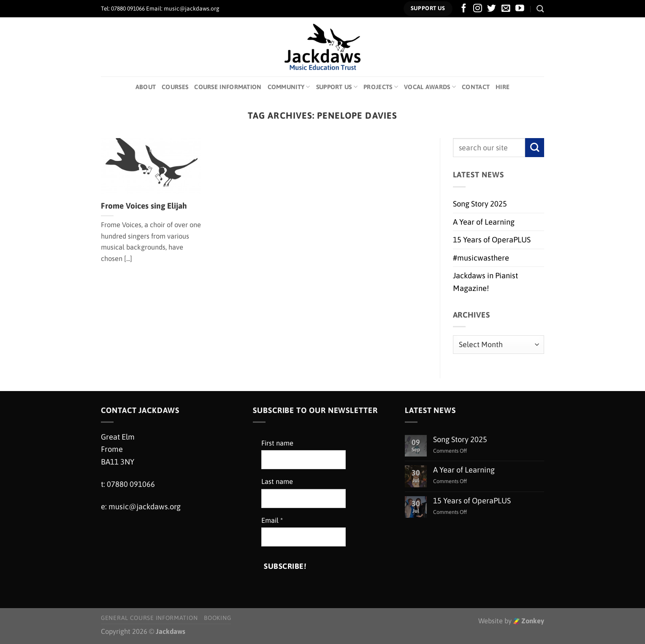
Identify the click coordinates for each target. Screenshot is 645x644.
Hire (503, 87)
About (146, 87)
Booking (217, 618)
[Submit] (535, 148)
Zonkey (529, 621)
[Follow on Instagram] (478, 9)
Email (272, 520)
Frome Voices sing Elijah (144, 206)
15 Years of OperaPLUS (492, 240)
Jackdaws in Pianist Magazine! (485, 282)
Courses (175, 87)
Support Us (337, 87)
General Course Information (149, 618)
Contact (476, 87)
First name (277, 443)
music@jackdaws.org (145, 507)
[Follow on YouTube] (520, 9)
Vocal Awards (430, 87)
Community (289, 87)
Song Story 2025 (480, 204)
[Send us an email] (506, 9)
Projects (381, 87)
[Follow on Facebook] (464, 9)
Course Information (228, 87)
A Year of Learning (484, 222)
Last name (277, 482)
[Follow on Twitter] (492, 9)
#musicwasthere (481, 258)
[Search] (540, 9)
